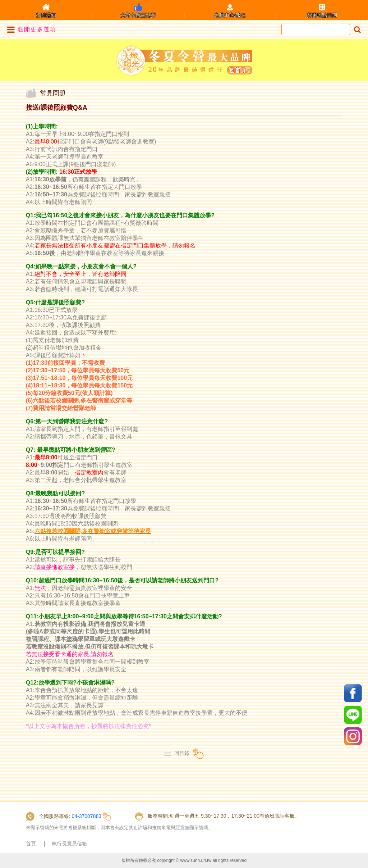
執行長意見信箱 (69, 844)
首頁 (31, 844)
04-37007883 (86, 816)
